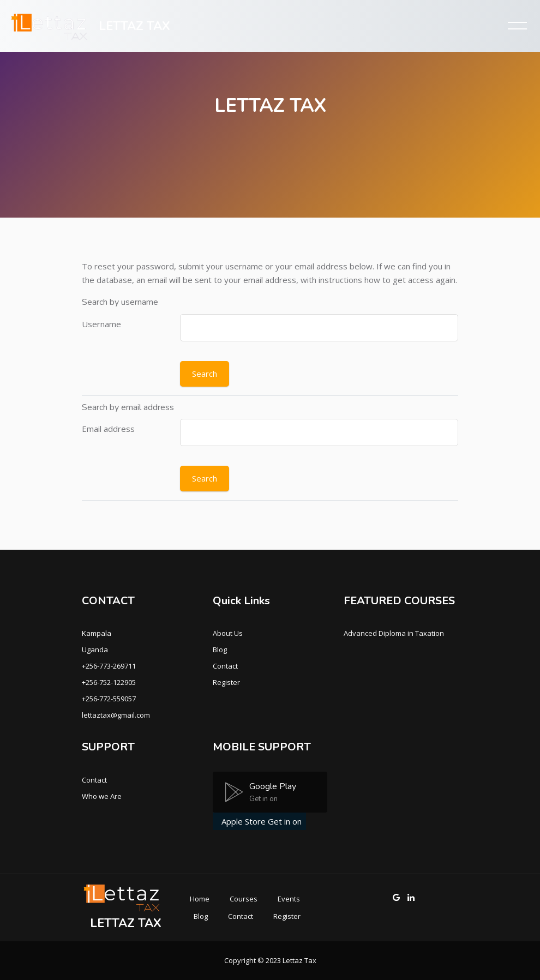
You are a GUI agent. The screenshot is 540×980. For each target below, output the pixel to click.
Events (289, 899)
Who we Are (102, 796)
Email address (108, 429)
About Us (228, 633)
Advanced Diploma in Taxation (394, 633)
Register (226, 682)
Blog (220, 650)
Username (101, 324)
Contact (225, 666)
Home (200, 899)
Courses (244, 899)
